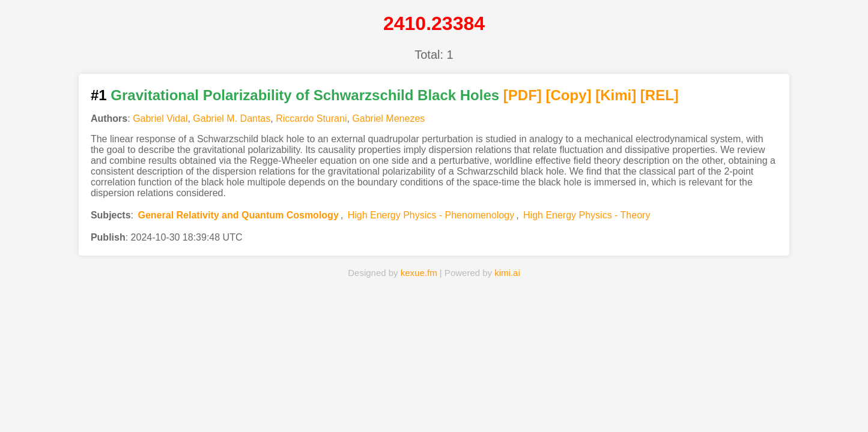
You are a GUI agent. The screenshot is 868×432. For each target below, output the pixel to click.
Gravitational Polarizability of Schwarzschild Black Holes (305, 95)
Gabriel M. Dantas (232, 118)
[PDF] (523, 95)
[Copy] (569, 95)
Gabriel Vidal (160, 118)
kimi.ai (507, 273)
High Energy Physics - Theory (587, 215)
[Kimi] (616, 95)
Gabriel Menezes (388, 118)
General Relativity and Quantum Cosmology (238, 215)
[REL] (660, 95)
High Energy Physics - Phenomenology (431, 215)
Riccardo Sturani (311, 118)
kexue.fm (419, 273)
